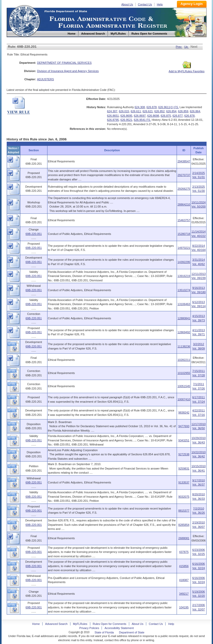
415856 (184, 566)
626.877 (178, 116)
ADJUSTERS (46, 79)
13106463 (184, 304)
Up (186, 47)
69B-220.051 (34, 234)
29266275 (184, 189)
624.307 (112, 111)
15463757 (184, 220)
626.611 (136, 111)
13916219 (184, 276)
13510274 (184, 290)
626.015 (124, 111)
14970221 (184, 248)
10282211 (184, 360)
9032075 (184, 497)
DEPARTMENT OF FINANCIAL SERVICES (64, 63)
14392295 (184, 262)
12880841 (184, 318)
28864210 (184, 204)
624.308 (140, 107)
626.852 (160, 111)
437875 (184, 552)
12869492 (184, 332)
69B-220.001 (34, 511)
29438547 (184, 161)
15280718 (184, 234)
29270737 (184, 175)
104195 (184, 607)
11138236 (184, 346)
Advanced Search (56, 624)
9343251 (184, 440)
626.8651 (113, 116)
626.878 (152, 107)
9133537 (184, 482)
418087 (184, 580)
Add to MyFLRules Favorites (187, 70)
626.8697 (140, 116)
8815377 (184, 511)
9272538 (184, 454)
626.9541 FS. (142, 120)
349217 (184, 594)
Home (24, 20)
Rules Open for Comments (110, 624)
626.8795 (113, 120)
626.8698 (153, 116)
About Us (127, 4)
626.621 (148, 111)
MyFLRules (80, 624)
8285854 (184, 525)
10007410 (184, 399)
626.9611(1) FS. (169, 107)
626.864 (195, 111)
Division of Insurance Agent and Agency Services (68, 71)
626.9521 (126, 120)
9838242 (184, 412)
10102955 (184, 373)
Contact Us (145, 4)
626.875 (166, 116)
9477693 (184, 426)
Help (160, 4)
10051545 (184, 386)
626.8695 (126, 116)
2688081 (184, 538)
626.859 (183, 111)
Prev (179, 47)
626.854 (171, 111)
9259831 (184, 468)
